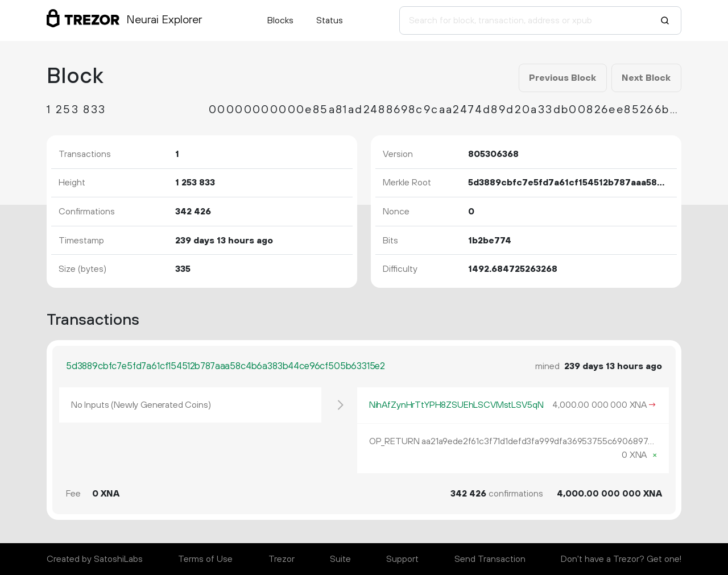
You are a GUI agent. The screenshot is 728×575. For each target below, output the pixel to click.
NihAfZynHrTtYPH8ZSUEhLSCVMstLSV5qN (456, 405)
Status (330, 20)
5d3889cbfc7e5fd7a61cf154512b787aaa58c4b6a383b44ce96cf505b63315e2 (226, 366)
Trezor (282, 559)
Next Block (646, 78)
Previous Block (562, 78)
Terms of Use (205, 559)
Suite (340, 559)
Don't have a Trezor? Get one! (621, 559)
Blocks (280, 20)
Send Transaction (490, 559)
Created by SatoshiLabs (95, 559)
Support (402, 559)
